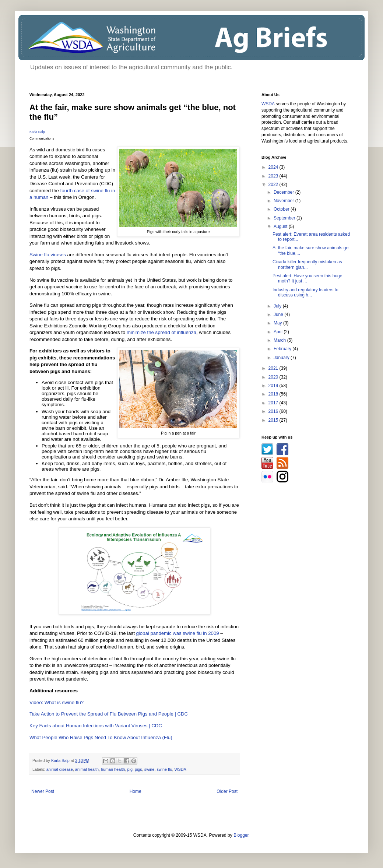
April (279, 332)
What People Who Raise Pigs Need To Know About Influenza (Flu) (101, 737)
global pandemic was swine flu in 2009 (178, 633)
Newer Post (43, 791)
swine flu (164, 769)
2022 (274, 185)
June (279, 314)
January (282, 358)
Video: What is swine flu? (57, 702)
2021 (274, 368)
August (281, 226)
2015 (274, 420)
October (282, 209)
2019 (274, 386)
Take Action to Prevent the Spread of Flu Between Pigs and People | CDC (109, 714)
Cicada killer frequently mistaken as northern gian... (307, 264)
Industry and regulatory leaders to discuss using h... (305, 292)
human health (113, 769)
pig (130, 769)
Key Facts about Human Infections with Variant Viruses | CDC (96, 726)
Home (136, 791)
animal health (87, 769)
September (285, 218)
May (278, 323)
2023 (274, 176)
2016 (274, 411)
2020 (274, 377)
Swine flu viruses (48, 255)
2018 (274, 394)
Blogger (241, 835)
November (284, 201)
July (278, 306)
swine (150, 769)
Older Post (227, 791)
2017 (274, 403)
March (280, 340)
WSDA (180, 769)
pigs (138, 769)
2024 (274, 167)
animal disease (60, 769)
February (283, 349)
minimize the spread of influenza (161, 332)
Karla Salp (37, 132)
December (284, 192)
